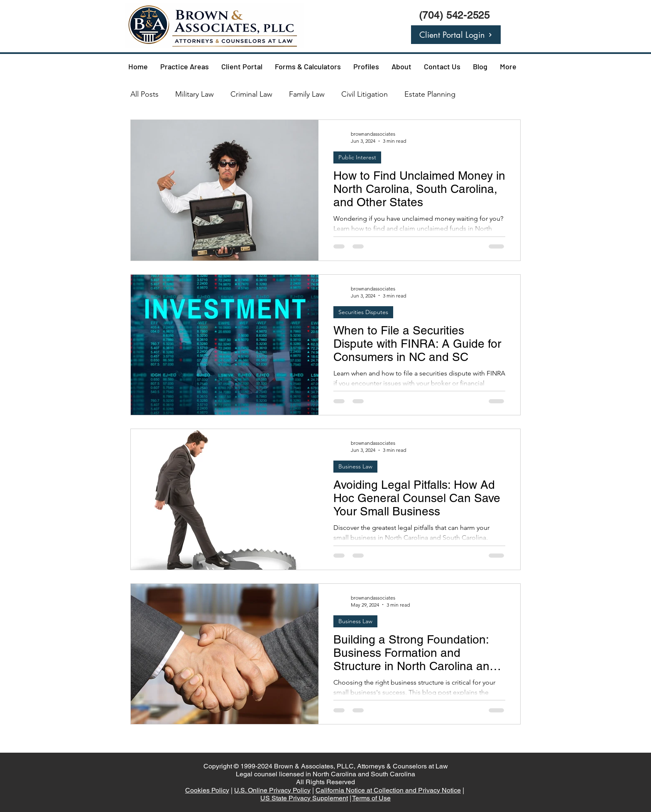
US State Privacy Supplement (304, 798)
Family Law (307, 94)
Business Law (355, 466)
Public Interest (357, 157)
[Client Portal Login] (456, 35)
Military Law (195, 94)
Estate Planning (430, 94)
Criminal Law (251, 94)
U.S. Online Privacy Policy (272, 790)
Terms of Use (371, 798)
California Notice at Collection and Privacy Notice (388, 790)
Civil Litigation (365, 94)
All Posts (144, 94)
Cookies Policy (207, 790)
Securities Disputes (363, 312)
